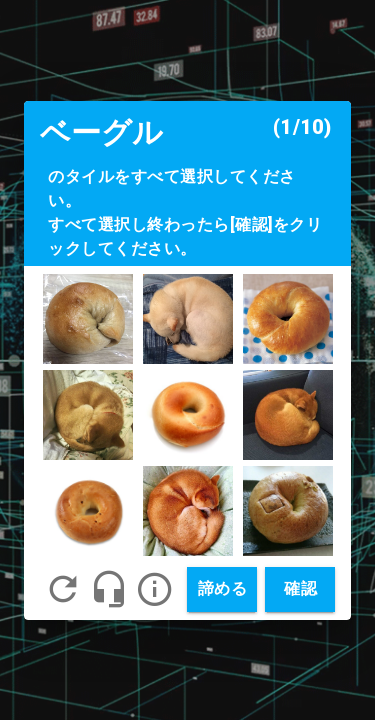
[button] (155, 589)
